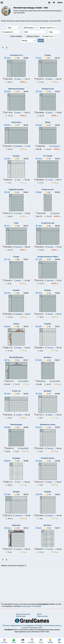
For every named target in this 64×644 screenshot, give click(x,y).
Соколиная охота (16, 55)
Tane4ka (49, 314)
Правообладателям (23, 614)
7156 (7, 360)
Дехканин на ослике (48, 424)
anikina (18, 79)
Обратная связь (42, 616)
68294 (7, 461)
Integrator (49, 516)
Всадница (16, 458)
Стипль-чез (16, 391)
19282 (7, 494)
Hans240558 (23, 381)
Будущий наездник (16, 189)
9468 (39, 192)
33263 (39, 293)
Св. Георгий (48, 156)
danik (18, 482)
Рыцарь (48, 55)
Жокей (48, 122)
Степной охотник (48, 223)
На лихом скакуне (48, 458)
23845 (7, 427)
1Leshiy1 (49, 180)
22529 (7, 92)
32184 (7, 125)
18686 (39, 461)
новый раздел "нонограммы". (32, 606)
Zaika (18, 180)
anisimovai (18, 516)
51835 (7, 58)
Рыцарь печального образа (48, 257)
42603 (7, 327)
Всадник (16, 156)
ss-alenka (18, 213)
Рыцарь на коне (48, 189)
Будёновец (16, 525)
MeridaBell (18, 146)
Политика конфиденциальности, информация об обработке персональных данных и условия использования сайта (32, 627)
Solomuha (55, 213)
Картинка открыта (32, 36)
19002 (39, 394)
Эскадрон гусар (48, 89)
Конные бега (16, 122)
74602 (39, 159)
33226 (7, 528)
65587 (39, 327)
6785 (7, 192)
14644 (39, 226)
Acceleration (55, 146)
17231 (7, 259)
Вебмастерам (21, 616)
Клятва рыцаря (16, 424)
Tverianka (49, 247)
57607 (7, 159)
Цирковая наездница (16, 89)
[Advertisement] (32, 585)
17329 (39, 259)
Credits (39, 614)
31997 (7, 293)
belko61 (49, 79)
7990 (39, 58)
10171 (7, 226)
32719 (39, 427)
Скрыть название (15, 36)
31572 (39, 92)
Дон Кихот (48, 357)
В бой (16, 223)
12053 (39, 360)
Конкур (16, 324)
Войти (60, 3)
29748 (39, 494)
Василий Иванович (16, 357)
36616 (39, 528)
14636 (7, 394)
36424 (39, 125)
